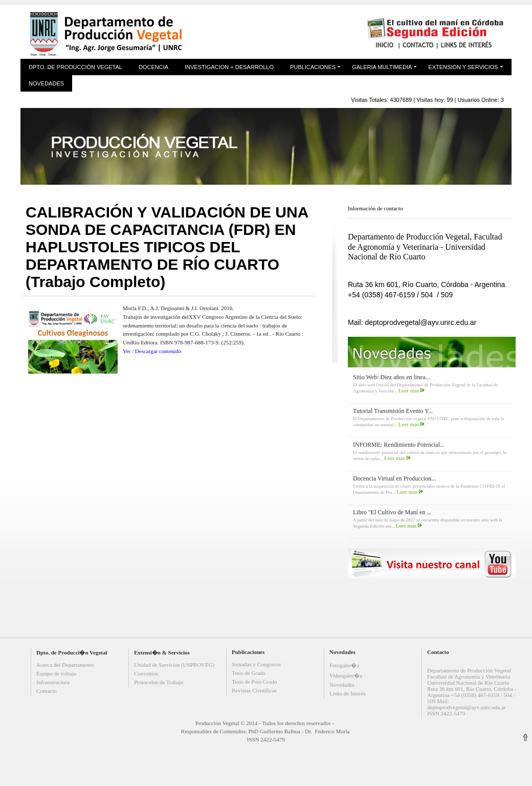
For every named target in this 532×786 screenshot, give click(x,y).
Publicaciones (313, 67)
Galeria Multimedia (382, 67)
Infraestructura (53, 682)
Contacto (47, 691)
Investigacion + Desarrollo (229, 67)
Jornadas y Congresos (256, 664)
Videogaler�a (346, 675)
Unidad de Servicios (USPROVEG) (174, 665)
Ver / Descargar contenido (152, 351)
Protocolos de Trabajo (159, 682)
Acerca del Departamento (65, 665)
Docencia (153, 67)
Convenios (146, 673)
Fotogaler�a (344, 665)
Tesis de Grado (249, 673)
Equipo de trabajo (56, 673)
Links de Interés (348, 693)
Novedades (46, 83)
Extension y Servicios (463, 67)
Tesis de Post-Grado (254, 682)
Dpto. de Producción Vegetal (75, 67)
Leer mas (409, 390)
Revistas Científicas (254, 690)
